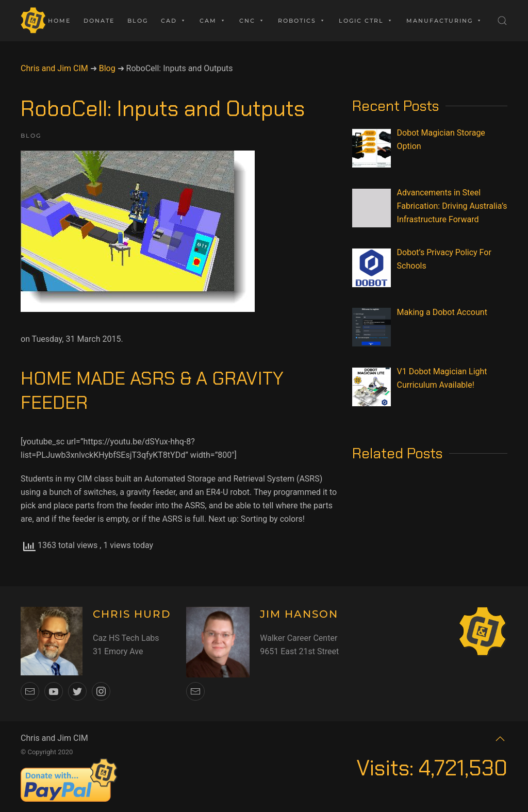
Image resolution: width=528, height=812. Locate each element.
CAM (213, 21)
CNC (252, 21)
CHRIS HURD (132, 614)
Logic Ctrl (366, 21)
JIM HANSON (299, 614)
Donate (99, 21)
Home (59, 21)
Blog (138, 21)
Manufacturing (444, 21)
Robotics (302, 21)
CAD (174, 21)
